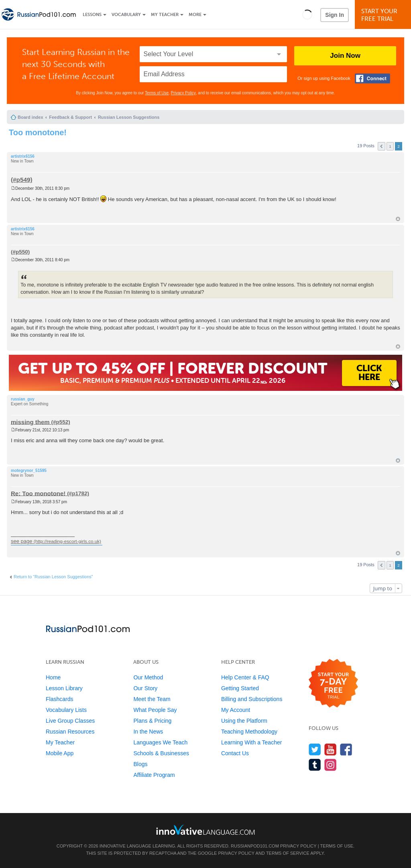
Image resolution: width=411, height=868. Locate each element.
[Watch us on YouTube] (331, 749)
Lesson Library (64, 688)
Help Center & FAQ (245, 677)
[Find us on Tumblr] (315, 765)
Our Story (145, 688)
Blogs (140, 764)
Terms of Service (288, 853)
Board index (31, 117)
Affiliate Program (154, 775)
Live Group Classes (70, 721)
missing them (30, 422)
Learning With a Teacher (252, 742)
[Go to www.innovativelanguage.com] (205, 830)
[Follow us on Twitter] (315, 749)
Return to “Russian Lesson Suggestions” (53, 577)
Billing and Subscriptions (252, 699)
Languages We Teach (160, 742)
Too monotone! (38, 132)
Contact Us (235, 753)
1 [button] (390, 146)
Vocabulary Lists (66, 710)
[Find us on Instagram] (331, 765)
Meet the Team (152, 699)
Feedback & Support (70, 117)
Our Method (148, 677)
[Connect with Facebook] (372, 78)
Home (53, 677)
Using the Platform (244, 721)
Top (398, 219)
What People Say (155, 710)
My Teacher (165, 15)
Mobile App (60, 753)
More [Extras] (195, 15)
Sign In (335, 15)
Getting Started (240, 688)
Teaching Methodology (249, 732)
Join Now (345, 56)
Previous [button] (381, 146)
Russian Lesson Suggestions (129, 117)
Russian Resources (70, 732)
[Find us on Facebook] (346, 749)
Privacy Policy (183, 93)
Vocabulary (126, 15)
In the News (148, 732)
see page (22, 541)
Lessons (92, 15)
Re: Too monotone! (38, 493)
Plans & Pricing (152, 721)
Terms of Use (157, 93)
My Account (236, 710)
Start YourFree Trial (384, 15)
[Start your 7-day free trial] (333, 684)
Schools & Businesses (161, 753)
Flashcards (59, 699)
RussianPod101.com (255, 846)
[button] (307, 14)
